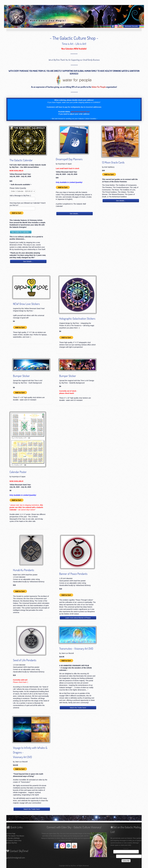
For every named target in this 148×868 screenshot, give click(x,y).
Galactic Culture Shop (15, 841)
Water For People (99, 87)
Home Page (12, 834)
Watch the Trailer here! (78, 708)
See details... (75, 214)
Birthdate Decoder (131, 26)
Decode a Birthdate (14, 838)
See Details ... (28, 261)
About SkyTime (12, 843)
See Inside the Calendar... (21, 232)
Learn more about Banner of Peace (78, 618)
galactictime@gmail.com (80, 112)
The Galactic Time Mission (16, 836)
